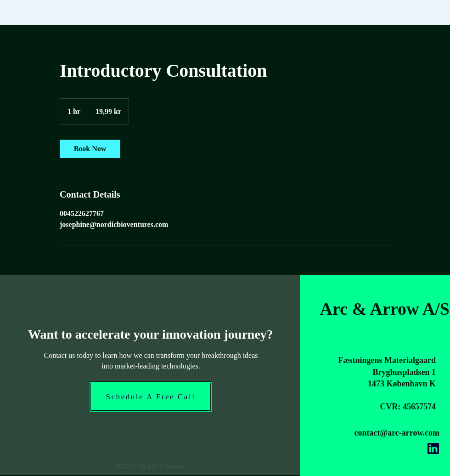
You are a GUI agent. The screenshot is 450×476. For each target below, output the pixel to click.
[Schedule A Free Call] (151, 397)
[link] (90, 149)
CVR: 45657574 (408, 407)
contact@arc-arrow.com (397, 433)
